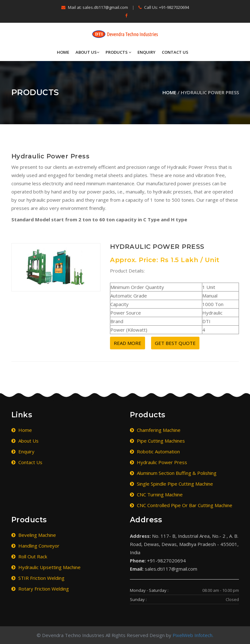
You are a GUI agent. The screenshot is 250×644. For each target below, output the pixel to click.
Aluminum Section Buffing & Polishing (173, 473)
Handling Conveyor (35, 546)
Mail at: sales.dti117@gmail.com (95, 7)
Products (118, 52)
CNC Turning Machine (156, 494)
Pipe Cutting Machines (157, 441)
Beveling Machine (34, 535)
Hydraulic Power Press (159, 462)
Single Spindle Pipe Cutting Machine (171, 484)
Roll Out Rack (29, 556)
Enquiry (146, 52)
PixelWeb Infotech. (193, 635)
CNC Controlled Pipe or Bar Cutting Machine (181, 505)
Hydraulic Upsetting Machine (46, 567)
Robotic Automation (155, 451)
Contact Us (175, 52)
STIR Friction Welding (38, 578)
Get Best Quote (175, 343)
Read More (128, 343)
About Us (87, 52)
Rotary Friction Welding (40, 589)
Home (63, 52)
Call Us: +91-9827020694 (164, 7)
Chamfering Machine (155, 430)
